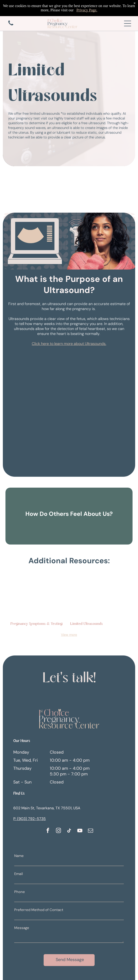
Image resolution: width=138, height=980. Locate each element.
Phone (20, 892)
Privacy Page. (87, 3)
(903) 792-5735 (31, 819)
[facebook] (48, 831)
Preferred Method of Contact (39, 910)
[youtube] (80, 831)
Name (19, 856)
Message (22, 928)
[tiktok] (69, 831)
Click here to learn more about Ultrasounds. (69, 344)
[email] (90, 831)
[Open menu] (128, 23)
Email (18, 874)
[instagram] (58, 831)
